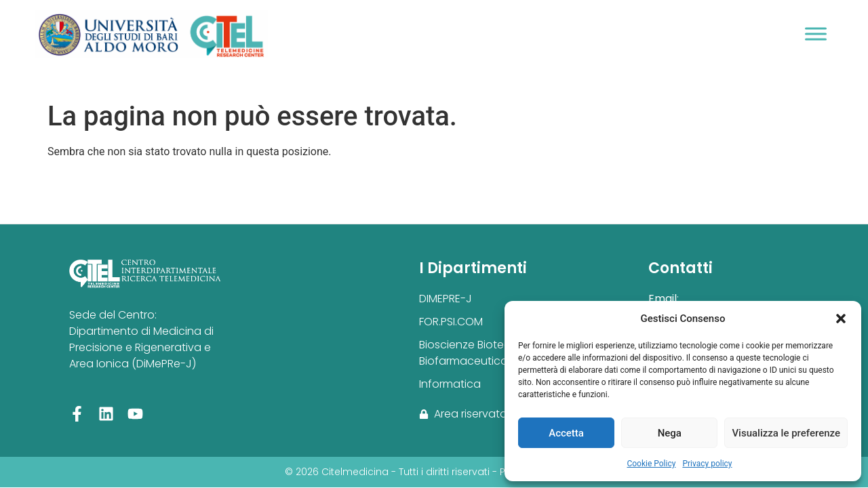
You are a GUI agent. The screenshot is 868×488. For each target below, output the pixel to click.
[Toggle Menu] (816, 34)
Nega (670, 433)
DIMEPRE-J (446, 299)
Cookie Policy (651, 464)
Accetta (566, 433)
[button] (841, 319)
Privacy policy (707, 464)
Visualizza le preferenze (786, 433)
